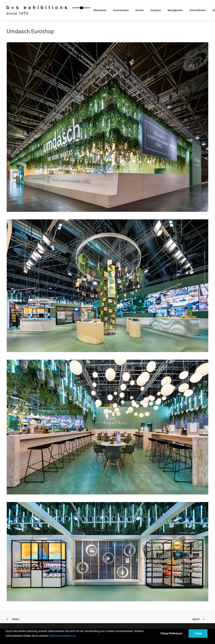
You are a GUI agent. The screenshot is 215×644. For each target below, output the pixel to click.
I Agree (198, 634)
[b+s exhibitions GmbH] (49, 10)
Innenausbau (121, 10)
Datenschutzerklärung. (62, 636)
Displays (156, 10)
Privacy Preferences (171, 634)
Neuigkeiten (175, 10)
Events (140, 10)
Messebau (100, 10)
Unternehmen (198, 10)
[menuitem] (100, 10)
